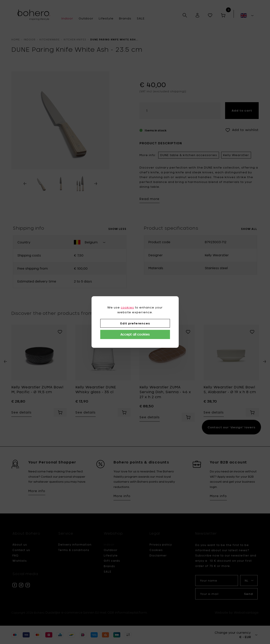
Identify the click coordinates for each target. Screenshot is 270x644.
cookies (127, 307)
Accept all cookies (135, 334)
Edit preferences (135, 323)
